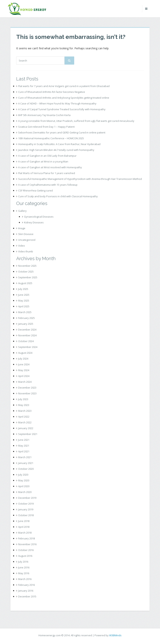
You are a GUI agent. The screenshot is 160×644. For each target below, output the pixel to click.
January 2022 (26, 428)
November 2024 (27, 335)
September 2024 (28, 347)
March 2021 (25, 457)
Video (22, 246)
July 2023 (23, 399)
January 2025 (26, 324)
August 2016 (25, 556)
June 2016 (24, 567)
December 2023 (27, 388)
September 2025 (28, 277)
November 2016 (27, 544)
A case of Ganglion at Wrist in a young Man (43, 161)
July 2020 (23, 475)
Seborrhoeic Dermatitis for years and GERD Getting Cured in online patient (62, 132)
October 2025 (26, 272)
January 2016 (26, 591)
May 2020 (24, 480)
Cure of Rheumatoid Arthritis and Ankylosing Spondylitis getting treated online (64, 98)
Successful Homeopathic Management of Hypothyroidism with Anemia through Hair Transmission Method (80, 179)
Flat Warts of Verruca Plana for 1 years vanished (47, 173)
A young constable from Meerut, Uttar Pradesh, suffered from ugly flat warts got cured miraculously (76, 121)
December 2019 (27, 498)
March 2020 (25, 492)
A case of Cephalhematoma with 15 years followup (48, 185)
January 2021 (26, 463)
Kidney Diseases (34, 222)
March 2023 (25, 411)
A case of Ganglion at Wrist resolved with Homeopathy (50, 167)
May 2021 (24, 446)
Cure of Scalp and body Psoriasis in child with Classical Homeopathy (58, 196)
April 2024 (24, 376)
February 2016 (26, 585)
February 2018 (26, 538)
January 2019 (26, 509)
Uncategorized (27, 240)
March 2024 (25, 382)
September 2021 (28, 434)
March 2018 (25, 533)
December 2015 (27, 596)
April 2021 (24, 451)
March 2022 (25, 422)
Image (22, 228)
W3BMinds (115, 635)
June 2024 (24, 364)
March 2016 (25, 579)
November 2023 (27, 393)
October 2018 (26, 515)
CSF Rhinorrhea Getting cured (35, 190)
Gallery (22, 211)
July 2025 (23, 289)
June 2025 (24, 295)
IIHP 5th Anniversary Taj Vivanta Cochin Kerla (44, 115)
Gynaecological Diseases (39, 217)
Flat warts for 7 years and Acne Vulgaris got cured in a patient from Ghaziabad (64, 86)
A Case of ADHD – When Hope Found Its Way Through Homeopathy (57, 103)
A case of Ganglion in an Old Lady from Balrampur (47, 156)
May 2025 (24, 301)
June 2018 (24, 521)
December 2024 (27, 330)
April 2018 (24, 527)
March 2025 (25, 312)
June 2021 (24, 440)
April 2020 (24, 486)
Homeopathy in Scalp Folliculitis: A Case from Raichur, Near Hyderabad (59, 144)
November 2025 (27, 266)
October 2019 (26, 504)
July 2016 (23, 562)
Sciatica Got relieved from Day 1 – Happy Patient (46, 127)
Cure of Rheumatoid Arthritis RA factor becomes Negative (52, 92)
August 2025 (25, 283)
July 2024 (23, 359)
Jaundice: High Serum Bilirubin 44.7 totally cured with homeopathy (56, 150)
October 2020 (26, 469)
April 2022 (24, 417)
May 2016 (24, 573)
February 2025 (26, 318)
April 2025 (24, 306)
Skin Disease (26, 234)
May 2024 (24, 370)
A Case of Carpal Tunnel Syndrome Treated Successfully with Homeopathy (62, 109)
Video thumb (26, 251)
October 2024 (26, 341)
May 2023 (24, 405)
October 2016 (26, 550)
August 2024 (25, 353)
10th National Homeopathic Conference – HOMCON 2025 (51, 138)
